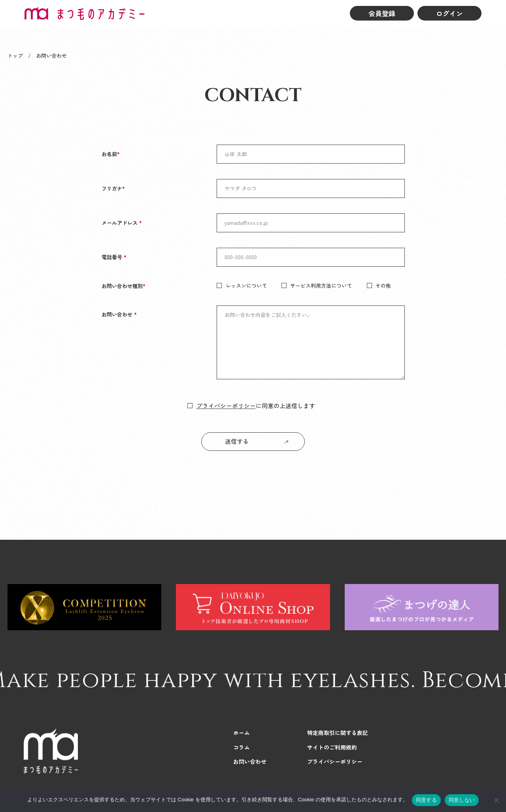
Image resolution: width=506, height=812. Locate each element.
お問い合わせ (119, 314)
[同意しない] (496, 800)
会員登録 (382, 13)
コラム (242, 747)
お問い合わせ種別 (124, 286)
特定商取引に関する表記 (338, 733)
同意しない (462, 800)
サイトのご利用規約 (332, 747)
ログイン (449, 13)
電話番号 (114, 257)
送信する (237, 441)
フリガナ (113, 188)
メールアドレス (122, 223)
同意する (426, 800)
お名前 (111, 154)
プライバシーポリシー (226, 406)
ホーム (242, 733)
